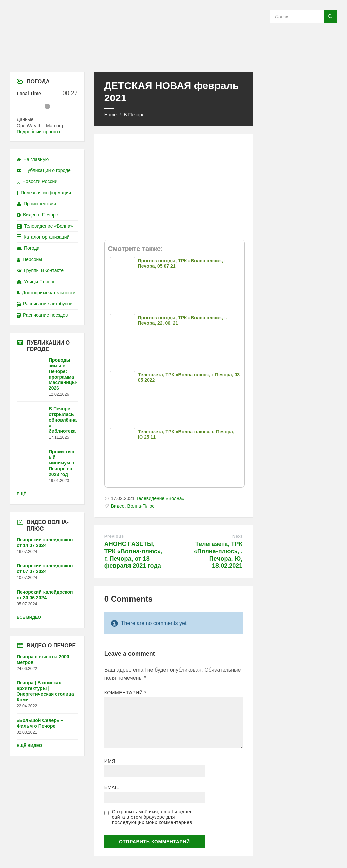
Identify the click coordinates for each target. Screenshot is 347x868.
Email (112, 787)
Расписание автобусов (45, 304)
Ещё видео (29, 746)
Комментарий (125, 693)
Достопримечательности (46, 293)
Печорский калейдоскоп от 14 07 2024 (45, 542)
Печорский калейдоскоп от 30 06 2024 (45, 595)
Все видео (29, 617)
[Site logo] (174, 58)
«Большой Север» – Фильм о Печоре (40, 723)
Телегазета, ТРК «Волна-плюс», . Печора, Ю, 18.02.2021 (218, 555)
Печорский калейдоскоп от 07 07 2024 (45, 569)
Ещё (22, 494)
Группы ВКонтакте (40, 270)
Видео (118, 506)
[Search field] (303, 17)
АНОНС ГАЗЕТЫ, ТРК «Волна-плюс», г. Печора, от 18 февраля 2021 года (133, 555)
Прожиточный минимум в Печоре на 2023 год (61, 463)
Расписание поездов (42, 315)
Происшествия (36, 204)
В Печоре (134, 115)
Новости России (37, 181)
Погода (28, 248)
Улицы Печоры (36, 282)
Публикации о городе (44, 170)
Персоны (29, 259)
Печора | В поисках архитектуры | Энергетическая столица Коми (45, 691)
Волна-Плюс (141, 506)
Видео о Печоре (37, 215)
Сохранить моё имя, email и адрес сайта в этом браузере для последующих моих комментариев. (153, 817)
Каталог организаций (43, 237)
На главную (33, 159)
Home (111, 115)
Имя (110, 761)
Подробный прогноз (38, 132)
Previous (114, 536)
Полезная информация (44, 193)
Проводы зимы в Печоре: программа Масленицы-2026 (63, 374)
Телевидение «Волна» (160, 498)
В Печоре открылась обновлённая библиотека (63, 420)
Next (237, 536)
